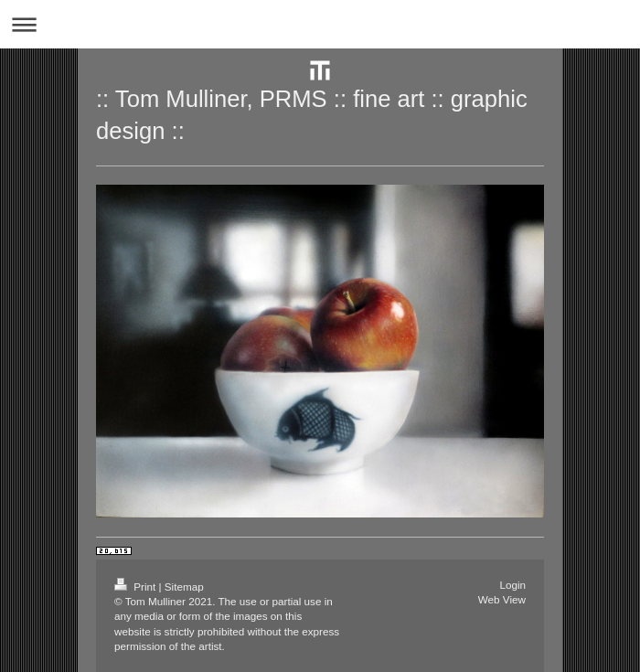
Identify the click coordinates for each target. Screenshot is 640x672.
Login (512, 585)
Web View (502, 599)
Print (137, 587)
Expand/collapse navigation (320, 24)
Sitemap (184, 587)
